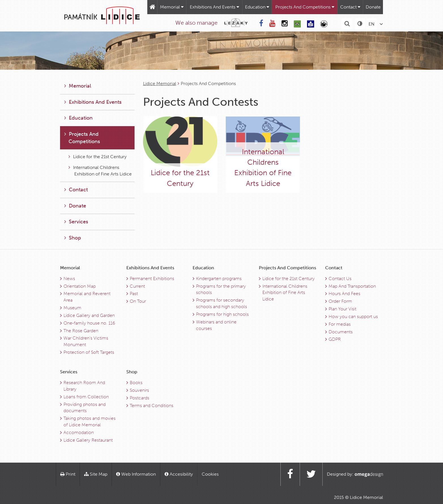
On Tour (138, 301)
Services (76, 222)
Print (68, 474)
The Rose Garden (81, 331)
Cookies (210, 474)
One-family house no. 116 (89, 323)
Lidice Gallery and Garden (89, 315)
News (69, 279)
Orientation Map (80, 286)
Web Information (136, 474)
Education (257, 7)
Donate (373, 7)
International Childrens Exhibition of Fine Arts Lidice (100, 171)
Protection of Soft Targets (89, 352)
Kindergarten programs (219, 279)
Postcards (139, 398)
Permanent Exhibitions (152, 279)
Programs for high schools (222, 314)
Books (136, 383)
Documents (341, 332)
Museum (72, 308)
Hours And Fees (344, 294)
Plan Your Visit (342, 309)
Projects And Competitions (305, 7)
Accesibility (179, 474)
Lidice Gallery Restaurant (88, 440)
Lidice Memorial (160, 83)
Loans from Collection (86, 397)
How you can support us (353, 316)
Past (134, 294)
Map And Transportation (352, 286)
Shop (73, 238)
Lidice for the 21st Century (98, 157)
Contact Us (340, 279)
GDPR (335, 339)
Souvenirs (139, 390)
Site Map (96, 474)
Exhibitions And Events (214, 7)
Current (137, 286)
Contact (350, 7)
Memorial (172, 7)
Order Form (340, 301)
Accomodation (79, 432)
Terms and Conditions (152, 405)
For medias (340, 324)
